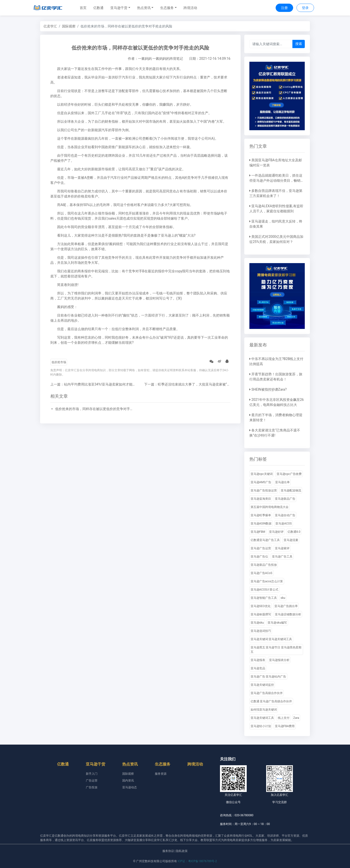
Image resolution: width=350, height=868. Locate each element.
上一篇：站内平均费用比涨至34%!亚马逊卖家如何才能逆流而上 (98, 384)
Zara (296, 718)
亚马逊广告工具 (282, 557)
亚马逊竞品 (258, 668)
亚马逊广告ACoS (262, 573)
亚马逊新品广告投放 (264, 565)
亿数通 (98, 8)
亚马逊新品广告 (285, 499)
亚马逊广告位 (259, 557)
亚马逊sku (257, 623)
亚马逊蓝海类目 (261, 499)
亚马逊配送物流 (291, 490)
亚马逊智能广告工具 (264, 598)
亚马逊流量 (291, 540)
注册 (284, 8)
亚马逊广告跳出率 (286, 606)
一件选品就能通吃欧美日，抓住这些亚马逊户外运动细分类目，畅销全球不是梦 (277, 180)
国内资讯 (128, 781)
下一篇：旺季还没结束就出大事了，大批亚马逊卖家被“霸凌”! (190, 384)
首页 (83, 8)
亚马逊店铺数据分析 (288, 614)
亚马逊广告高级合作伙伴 (267, 693)
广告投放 (92, 787)
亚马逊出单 (282, 482)
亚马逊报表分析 (279, 660)
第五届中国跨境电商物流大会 (270, 507)
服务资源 (161, 774)
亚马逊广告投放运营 (264, 490)
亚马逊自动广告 (285, 515)
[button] (120, 8)
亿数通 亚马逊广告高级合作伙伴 (271, 701)
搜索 (299, 44)
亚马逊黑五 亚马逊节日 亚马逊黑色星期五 (276, 650)
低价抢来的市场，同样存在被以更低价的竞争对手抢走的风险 (95, 409)
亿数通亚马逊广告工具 (265, 540)
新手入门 (92, 774)
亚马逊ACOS (284, 524)
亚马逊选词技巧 (261, 631)
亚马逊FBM (258, 532)
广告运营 (92, 781)
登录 (305, 8)
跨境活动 (190, 8)
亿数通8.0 (294, 532)
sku (283, 598)
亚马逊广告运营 (261, 548)
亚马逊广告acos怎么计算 (267, 581)
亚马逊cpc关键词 (262, 474)
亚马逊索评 (282, 548)
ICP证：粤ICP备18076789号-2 (197, 861)
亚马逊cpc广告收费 (289, 474)
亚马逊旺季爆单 (261, 515)
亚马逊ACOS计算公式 (265, 590)
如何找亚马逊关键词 (264, 710)
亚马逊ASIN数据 (261, 524)
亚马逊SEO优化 (261, 606)
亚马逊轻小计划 (261, 726)
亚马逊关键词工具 (262, 718)
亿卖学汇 (50, 26)
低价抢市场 (59, 362)
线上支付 (284, 718)
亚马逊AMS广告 (261, 482)
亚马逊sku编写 (277, 623)
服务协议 (168, 851)
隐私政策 (182, 851)
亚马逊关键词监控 (262, 685)
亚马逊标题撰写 (261, 614)
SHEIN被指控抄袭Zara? (269, 389)
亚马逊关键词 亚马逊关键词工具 (271, 639)
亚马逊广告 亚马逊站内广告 (268, 677)
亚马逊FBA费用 (285, 726)
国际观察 (69, 26)
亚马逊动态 (130, 787)
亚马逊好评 (276, 532)
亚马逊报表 (258, 660)
